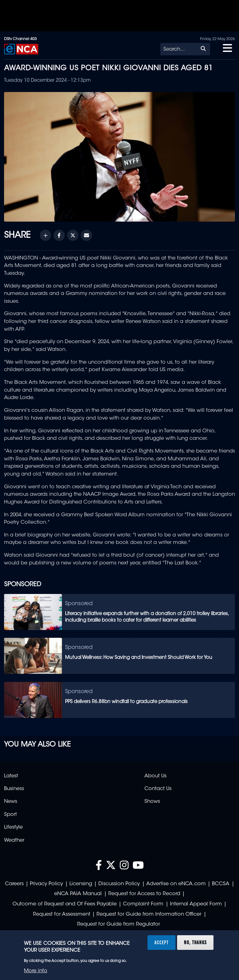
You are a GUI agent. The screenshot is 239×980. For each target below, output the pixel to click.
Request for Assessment (62, 914)
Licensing (81, 884)
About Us (155, 776)
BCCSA (221, 884)
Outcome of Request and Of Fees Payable (65, 904)
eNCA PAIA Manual (78, 894)
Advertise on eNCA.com (176, 884)
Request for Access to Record (144, 894)
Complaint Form (143, 904)
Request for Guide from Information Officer (149, 914)
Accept (162, 942)
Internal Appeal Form (196, 904)
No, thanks (195, 942)
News (11, 802)
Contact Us (158, 789)
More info (36, 971)
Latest (11, 776)
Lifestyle (13, 827)
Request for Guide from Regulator (119, 924)
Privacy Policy (46, 884)
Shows (152, 802)
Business (14, 789)
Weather (14, 840)
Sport (10, 815)
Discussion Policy (119, 884)
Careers (14, 884)
